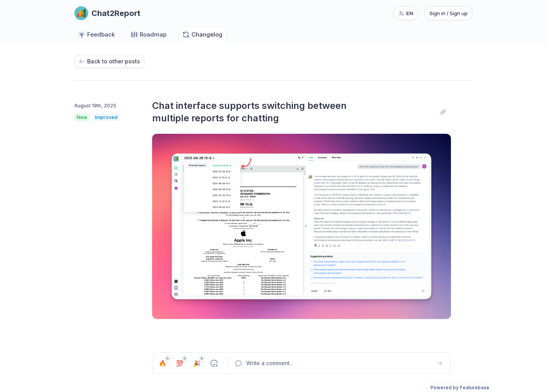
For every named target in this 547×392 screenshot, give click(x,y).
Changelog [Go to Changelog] (202, 35)
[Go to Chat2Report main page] (107, 13)
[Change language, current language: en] (406, 13)
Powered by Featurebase (460, 388)
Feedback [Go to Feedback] (96, 35)
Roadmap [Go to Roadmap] (148, 35)
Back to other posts (109, 61)
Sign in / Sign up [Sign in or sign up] (449, 13)
